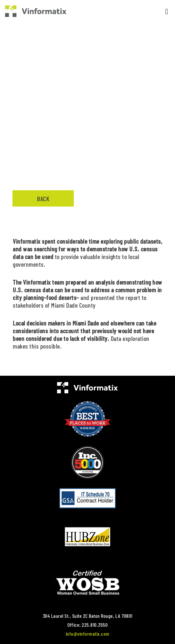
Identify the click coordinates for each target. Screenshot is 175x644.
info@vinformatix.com (88, 634)
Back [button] (43, 199)
